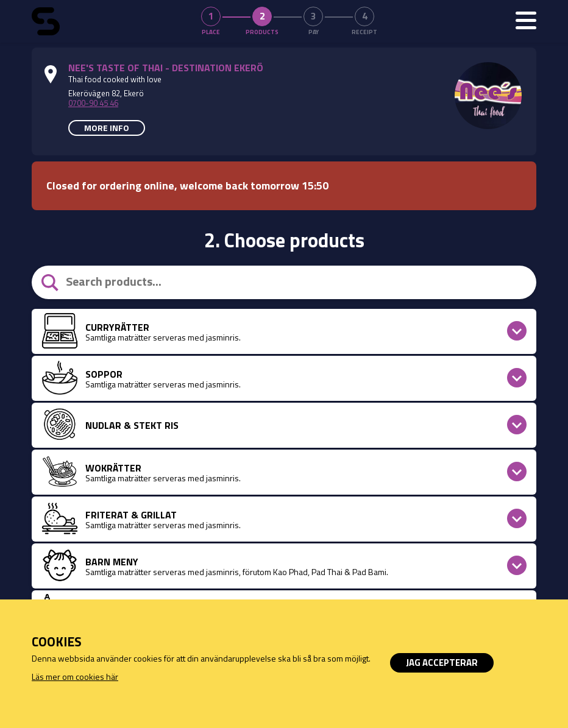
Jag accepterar (442, 663)
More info (107, 128)
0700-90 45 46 (93, 103)
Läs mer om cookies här (75, 677)
